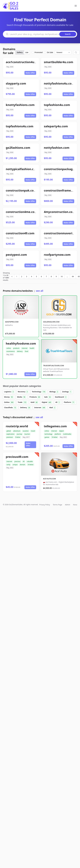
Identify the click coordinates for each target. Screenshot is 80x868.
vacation (26, 431)
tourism (27, 434)
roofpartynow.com (57, 255)
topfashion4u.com (57, 105)
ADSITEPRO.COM (12, 322)
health (32, 348)
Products (35, 397)
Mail (53, 408)
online (9, 348)
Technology (39, 392)
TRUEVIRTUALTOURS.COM (54, 366)
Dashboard (61, 397)
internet (25, 348)
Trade (22, 402)
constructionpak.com (21, 190)
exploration (10, 434)
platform (58, 434)
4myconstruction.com (60, 212)
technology (48, 434)
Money (9, 397)
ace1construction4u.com (23, 62)
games (47, 437)
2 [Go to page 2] (22, 276)
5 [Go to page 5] (36, 276)
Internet (40, 408)
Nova (75, 505)
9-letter (18, 437)
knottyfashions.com (20, 105)
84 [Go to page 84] (73, 276)
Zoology (67, 392)
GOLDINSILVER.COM (51, 322)
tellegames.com (55, 426)
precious (17, 461)
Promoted (39, 52)
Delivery (25, 408)
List (27, 52)
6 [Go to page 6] (41, 276)
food (27, 351)
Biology (54, 392)
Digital (47, 402)
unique (15, 465)
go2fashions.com (18, 148)
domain (23, 465)
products (16, 348)
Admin (68, 505)
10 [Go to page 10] (62, 276)
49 (58, 402)
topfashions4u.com (20, 126)
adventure (17, 431)
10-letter (55, 437)
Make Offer (30, 73)
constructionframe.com (61, 190)
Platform (69, 402)
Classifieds (10, 408)
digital (61, 431)
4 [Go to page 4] (31, 276)
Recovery (23, 392)
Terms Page (58, 505)
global (9, 431)
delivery (20, 351)
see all (39, 291)
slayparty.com (16, 83)
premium (10, 437)
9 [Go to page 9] (56, 276)
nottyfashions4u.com (59, 83)
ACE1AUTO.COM (49, 479)
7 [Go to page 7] (46, 276)
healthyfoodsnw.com (21, 343)
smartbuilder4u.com (58, 62)
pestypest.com (16, 255)
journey (20, 434)
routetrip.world (17, 426)
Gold (35, 402)
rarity (8, 465)
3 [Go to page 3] (27, 276)
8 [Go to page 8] (51, 276)
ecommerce (11, 351)
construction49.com (20, 233)
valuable (30, 461)
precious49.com (17, 457)
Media (22, 397)
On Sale (50, 52)
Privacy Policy (45, 505)
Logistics (9, 392)
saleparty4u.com (56, 126)
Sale (48, 397)
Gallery (20, 52)
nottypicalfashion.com (22, 169)
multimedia (67, 434)
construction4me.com (22, 212)
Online (9, 402)
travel (33, 431)
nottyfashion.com (57, 148)
